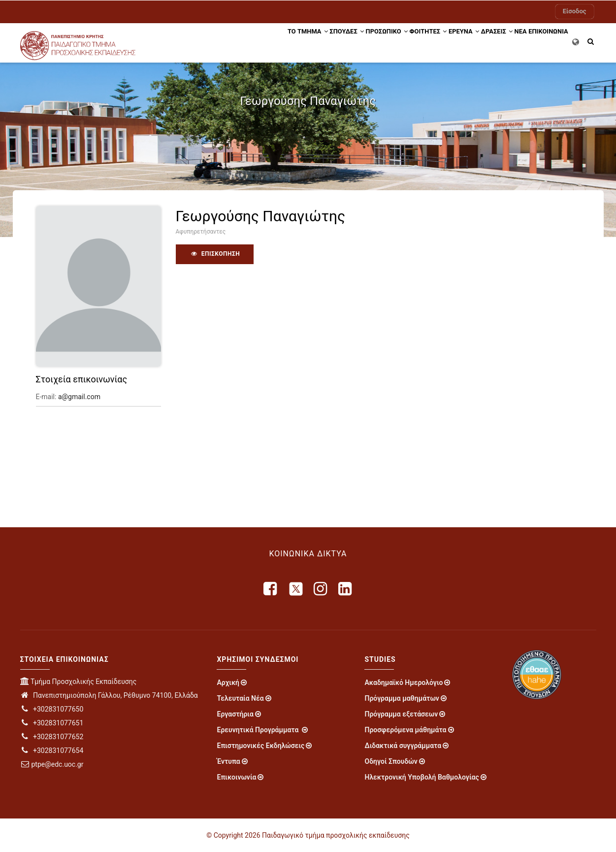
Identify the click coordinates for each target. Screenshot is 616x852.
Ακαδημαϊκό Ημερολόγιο (404, 682)
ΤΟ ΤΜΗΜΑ (247, 41)
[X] (296, 589)
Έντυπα (228, 761)
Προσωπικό (342, 41)
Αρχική (228, 682)
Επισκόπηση (215, 254)
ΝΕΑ (509, 41)
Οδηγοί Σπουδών (391, 761)
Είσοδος (575, 11)
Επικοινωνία (236, 777)
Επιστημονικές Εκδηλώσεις (260, 746)
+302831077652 (52, 737)
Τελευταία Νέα (240, 698)
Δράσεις (477, 41)
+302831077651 (52, 723)
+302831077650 (52, 709)
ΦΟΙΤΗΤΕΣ (391, 41)
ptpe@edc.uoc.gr (52, 764)
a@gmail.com (79, 397)
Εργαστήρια (235, 714)
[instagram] (321, 589)
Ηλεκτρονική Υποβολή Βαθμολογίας (421, 777)
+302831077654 (52, 750)
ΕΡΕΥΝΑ (435, 41)
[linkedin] (346, 589)
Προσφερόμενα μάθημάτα (405, 730)
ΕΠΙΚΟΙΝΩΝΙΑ (544, 41)
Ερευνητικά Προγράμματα (258, 730)
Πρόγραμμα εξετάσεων (401, 714)
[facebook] (271, 589)
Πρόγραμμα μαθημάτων (402, 698)
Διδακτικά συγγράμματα (403, 746)
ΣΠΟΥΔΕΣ (294, 41)
